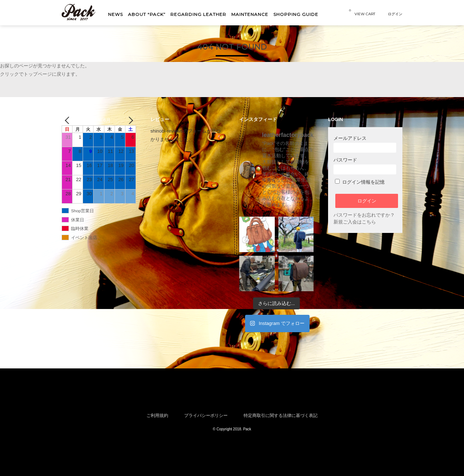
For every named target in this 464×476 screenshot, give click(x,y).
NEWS (115, 14)
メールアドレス (365, 144)
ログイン (395, 14)
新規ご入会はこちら (355, 222)
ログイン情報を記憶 (360, 182)
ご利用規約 (157, 415)
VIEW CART (362, 12)
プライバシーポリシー (206, 415)
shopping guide (296, 14)
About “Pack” (147, 14)
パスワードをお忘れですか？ (364, 215)
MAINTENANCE (250, 14)
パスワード (365, 166)
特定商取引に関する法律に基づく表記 (281, 415)
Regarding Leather (198, 14)
